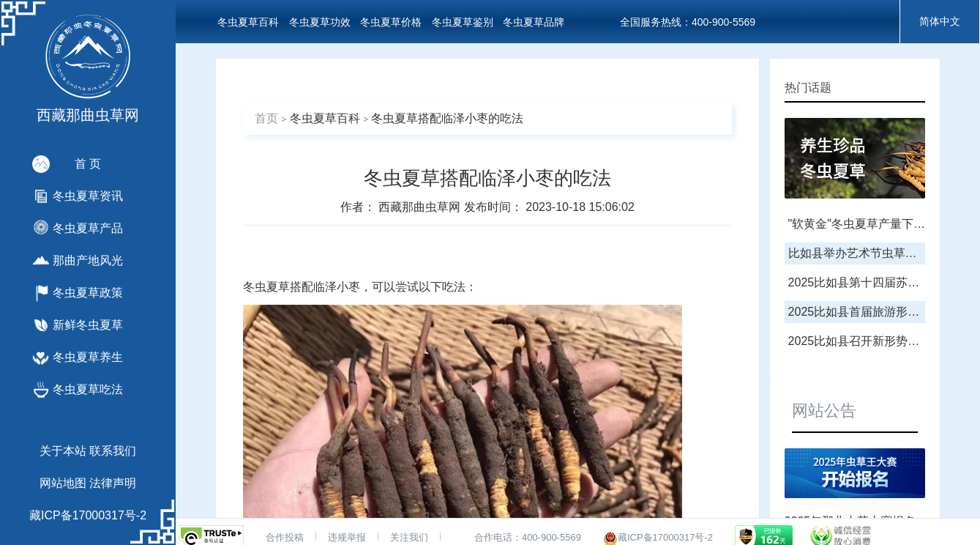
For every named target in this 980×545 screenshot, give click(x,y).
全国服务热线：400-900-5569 (688, 22)
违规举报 (347, 537)
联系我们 (113, 451)
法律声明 (113, 483)
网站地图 (63, 483)
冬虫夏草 (266, 287)
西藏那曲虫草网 (421, 207)
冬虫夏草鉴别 (463, 22)
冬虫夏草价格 (391, 22)
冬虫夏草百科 (248, 22)
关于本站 (63, 451)
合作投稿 (285, 537)
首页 (266, 118)
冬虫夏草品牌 (534, 22)
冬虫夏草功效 (320, 22)
